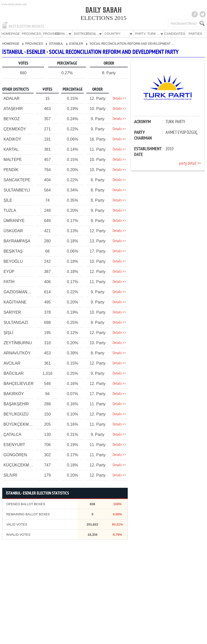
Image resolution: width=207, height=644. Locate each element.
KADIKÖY (12, 139)
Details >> (119, 98)
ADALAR (11, 98)
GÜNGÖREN (15, 455)
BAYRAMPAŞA (17, 241)
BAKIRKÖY (14, 394)
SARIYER (12, 312)
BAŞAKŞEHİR (16, 404)
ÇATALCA (12, 434)
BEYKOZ (12, 119)
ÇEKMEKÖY (15, 129)
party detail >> (190, 163)
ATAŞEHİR (13, 108)
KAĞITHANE (15, 302)
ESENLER (78, 43)
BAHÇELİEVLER (19, 383)
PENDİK (11, 170)
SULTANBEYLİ (17, 190)
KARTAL (11, 149)
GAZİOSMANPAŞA (21, 292)
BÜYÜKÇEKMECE (20, 424)
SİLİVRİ (10, 475)
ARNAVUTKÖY (17, 353)
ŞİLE (8, 200)
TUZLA (10, 210)
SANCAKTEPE (17, 180)
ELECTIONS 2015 (103, 18)
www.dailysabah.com (14, 4)
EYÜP (9, 271)
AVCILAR (12, 363)
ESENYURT (14, 444)
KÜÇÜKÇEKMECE (20, 465)
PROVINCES (31, 34)
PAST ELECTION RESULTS (26, 26)
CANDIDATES (174, 34)
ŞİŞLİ (8, 332)
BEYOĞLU (13, 261)
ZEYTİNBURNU (18, 343)
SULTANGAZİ (16, 322)
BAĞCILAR (14, 373)
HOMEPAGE (10, 34)
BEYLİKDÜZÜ (16, 414)
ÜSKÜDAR (13, 231)
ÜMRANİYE (14, 220)
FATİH (9, 282)
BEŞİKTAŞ (13, 251)
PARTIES (195, 34)
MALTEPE (13, 159)
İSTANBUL (58, 43)
